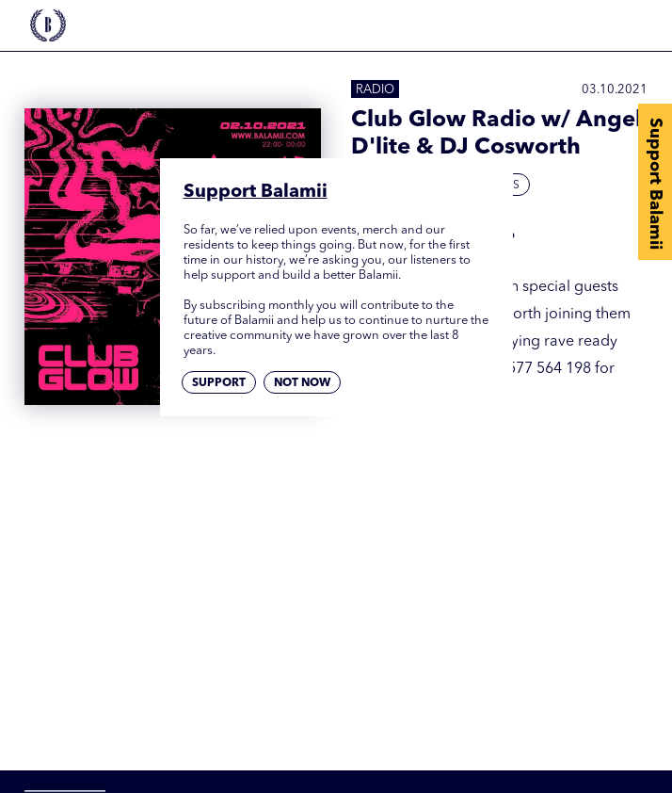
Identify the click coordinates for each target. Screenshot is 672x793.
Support (219, 383)
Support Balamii (655, 184)
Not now (302, 383)
